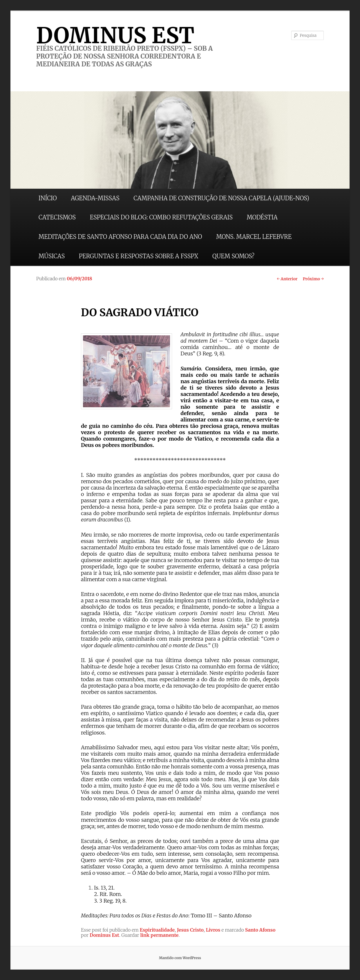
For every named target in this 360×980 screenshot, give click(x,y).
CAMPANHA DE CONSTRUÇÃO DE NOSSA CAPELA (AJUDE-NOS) (221, 198)
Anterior (287, 279)
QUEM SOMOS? (233, 256)
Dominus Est (104, 935)
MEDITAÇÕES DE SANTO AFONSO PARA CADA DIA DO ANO (120, 237)
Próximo (313, 279)
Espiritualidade (157, 930)
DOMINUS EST (115, 35)
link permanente (159, 935)
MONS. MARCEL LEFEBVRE (254, 237)
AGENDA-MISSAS (95, 198)
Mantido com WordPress (180, 958)
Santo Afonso (260, 930)
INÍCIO (48, 198)
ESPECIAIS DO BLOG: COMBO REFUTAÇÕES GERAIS (161, 217)
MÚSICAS (52, 256)
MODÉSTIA (262, 217)
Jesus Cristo (190, 930)
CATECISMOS (57, 217)
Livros (213, 930)
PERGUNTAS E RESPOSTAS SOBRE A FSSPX (139, 256)
